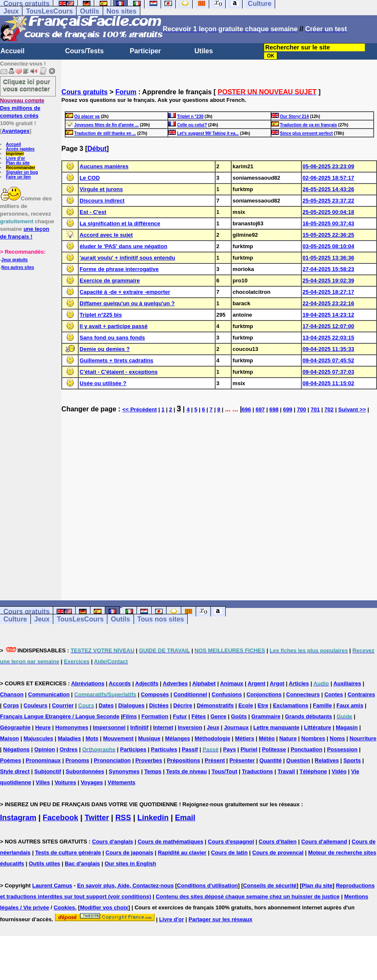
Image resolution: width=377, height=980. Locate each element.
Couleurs (36, 705)
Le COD (90, 178)
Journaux (236, 727)
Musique (149, 738)
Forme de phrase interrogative (119, 269)
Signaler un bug (22, 172)
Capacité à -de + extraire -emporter (125, 292)
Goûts (239, 716)
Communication (49, 694)
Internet (163, 727)
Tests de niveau (187, 771)
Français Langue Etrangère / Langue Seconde (60, 716)
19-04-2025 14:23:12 (328, 315)
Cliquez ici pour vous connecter (27, 85)
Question (298, 760)
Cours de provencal (278, 853)
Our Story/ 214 (294, 116)
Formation (155, 716)
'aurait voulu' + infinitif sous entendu (127, 258)
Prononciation (112, 760)
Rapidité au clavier (182, 853)
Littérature (317, 727)
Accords (120, 683)
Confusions (227, 694)
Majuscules (38, 738)
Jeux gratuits (14, 260)
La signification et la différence (120, 223)
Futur (180, 716)
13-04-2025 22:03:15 (328, 338)
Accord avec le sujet (106, 235)
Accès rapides (20, 149)
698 (274, 409)
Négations (16, 749)
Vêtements (121, 782)
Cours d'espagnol (231, 842)
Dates (106, 705)
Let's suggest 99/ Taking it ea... (208, 133)
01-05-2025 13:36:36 (328, 258)
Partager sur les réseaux (220, 919)
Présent (215, 760)
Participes (133, 749)
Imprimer (15, 154)
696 (246, 409)
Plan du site (18, 163)
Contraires (361, 694)
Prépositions (184, 760)
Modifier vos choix (104, 907)
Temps (153, 771)
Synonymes (124, 771)
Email (185, 818)
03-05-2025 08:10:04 (328, 246)
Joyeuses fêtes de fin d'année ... (107, 125)
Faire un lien (18, 177)
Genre (219, 716)
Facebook (60, 818)
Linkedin (153, 818)
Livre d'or (15, 158)
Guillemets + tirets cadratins (116, 360)
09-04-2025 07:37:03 (328, 372)
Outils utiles (44, 864)
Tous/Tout (224, 771)
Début (97, 149)
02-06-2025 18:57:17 (328, 178)
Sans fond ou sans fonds (112, 338)
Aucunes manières (104, 166)
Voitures (65, 782)
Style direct (15, 771)
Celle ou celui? (192, 125)
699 (288, 409)
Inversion (190, 727)
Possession (342, 749)
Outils (89, 11)
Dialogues (131, 705)
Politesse (274, 749)
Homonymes (72, 727)
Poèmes (11, 760)
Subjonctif (48, 771)
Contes (333, 694)
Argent (257, 683)
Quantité (271, 760)
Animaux (232, 683)
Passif (190, 749)
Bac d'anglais (82, 864)
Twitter (97, 818)
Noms (337, 738)
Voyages (92, 782)
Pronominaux (43, 760)
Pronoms (77, 760)
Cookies (64, 907)
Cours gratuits (84, 92)
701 (315, 409)
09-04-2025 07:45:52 (328, 360)
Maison (10, 738)
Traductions (257, 771)
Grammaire (266, 716)
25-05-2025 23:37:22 (328, 201)
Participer (145, 51)
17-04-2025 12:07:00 (328, 326)
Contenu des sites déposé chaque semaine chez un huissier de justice (247, 897)
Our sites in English (130, 864)
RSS (123, 818)
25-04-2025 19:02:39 (328, 281)
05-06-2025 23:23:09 (328, 166)
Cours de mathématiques (171, 842)
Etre (263, 705)
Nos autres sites (18, 267)
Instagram (18, 818)
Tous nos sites (161, 619)
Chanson (12, 694)
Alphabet (204, 683)
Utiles (204, 51)
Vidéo (339, 771)
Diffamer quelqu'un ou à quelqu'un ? (127, 303)
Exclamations (291, 705)
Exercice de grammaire (109, 281)
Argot (277, 683)
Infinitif (139, 727)
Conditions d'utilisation (208, 886)
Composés (155, 694)
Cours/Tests (84, 51)
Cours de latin (229, 853)
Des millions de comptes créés (22, 108)
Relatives (327, 760)
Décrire (183, 705)
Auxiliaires (347, 683)
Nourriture (363, 738)
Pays (229, 749)
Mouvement (118, 738)
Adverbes (175, 683)
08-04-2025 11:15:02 (328, 383)
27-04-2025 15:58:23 (328, 269)
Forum (126, 92)
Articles (299, 683)
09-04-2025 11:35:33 (328, 349)
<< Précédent (139, 409)
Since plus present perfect (306, 133)
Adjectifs (147, 683)
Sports (352, 760)
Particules (164, 749)
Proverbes (149, 760)
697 (260, 409)
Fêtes (199, 716)
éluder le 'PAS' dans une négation (123, 246)
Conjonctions (264, 694)
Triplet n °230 (190, 116)
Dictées (159, 705)
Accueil (12, 51)
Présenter (242, 760)
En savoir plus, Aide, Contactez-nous (125, 886)
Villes (43, 782)
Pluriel (249, 749)
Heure (43, 727)
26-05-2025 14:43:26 (328, 189)
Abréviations (88, 683)
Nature (288, 738)
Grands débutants (308, 716)
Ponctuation (307, 749)
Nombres (313, 738)
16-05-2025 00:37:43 (328, 223)
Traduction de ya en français (308, 125)
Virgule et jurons (101, 189)
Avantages (15, 131)
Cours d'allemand (324, 842)
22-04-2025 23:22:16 (328, 303)
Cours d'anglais (113, 842)
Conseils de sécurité (270, 886)
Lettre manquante (276, 727)
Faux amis (350, 705)
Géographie (15, 727)
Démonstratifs (215, 705)
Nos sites (122, 11)
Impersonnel (109, 727)
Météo (267, 738)
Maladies (70, 738)
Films (130, 716)
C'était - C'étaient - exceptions (119, 372)
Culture (15, 619)
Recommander (20, 168)
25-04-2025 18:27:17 (328, 292)
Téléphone (313, 771)
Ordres (69, 749)
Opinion (45, 749)
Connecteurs (303, 694)
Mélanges (177, 738)
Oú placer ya (87, 116)
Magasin (347, 727)
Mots (92, 738)
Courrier (63, 705)
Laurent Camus (52, 886)
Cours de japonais (130, 853)
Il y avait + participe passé (113, 326)
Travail (286, 771)
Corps (11, 705)
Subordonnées (85, 771)
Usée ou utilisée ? (103, 383)
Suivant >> (352, 409)
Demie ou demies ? (104, 349)
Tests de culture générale (68, 853)
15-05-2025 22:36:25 (328, 235)
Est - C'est (93, 212)
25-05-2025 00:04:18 (328, 212)
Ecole (246, 705)
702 (329, 409)
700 (301, 409)
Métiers (245, 738)
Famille (322, 705)
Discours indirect (102, 201)
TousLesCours (49, 11)
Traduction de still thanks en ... (105, 133)
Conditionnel (190, 694)
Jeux (11, 11)
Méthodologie (213, 738)
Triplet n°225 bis (101, 315)
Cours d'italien (278, 842)
